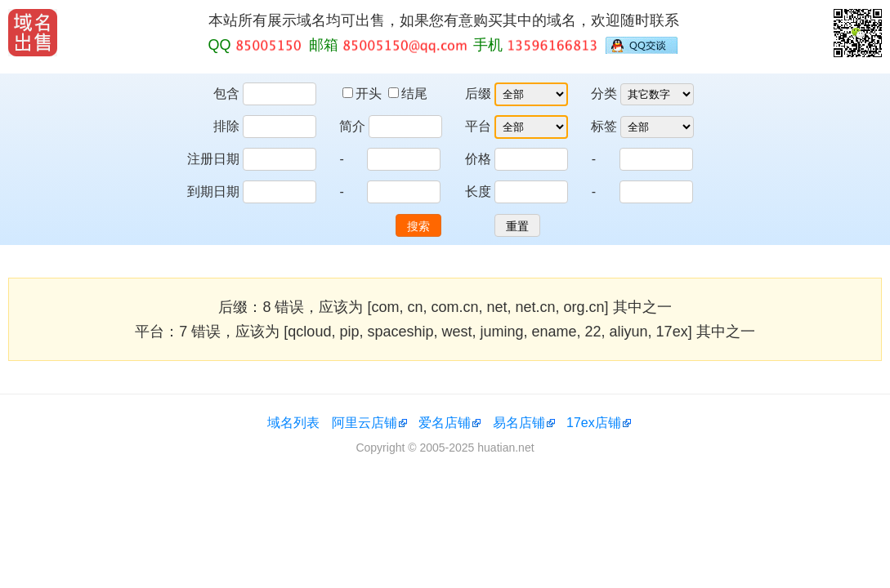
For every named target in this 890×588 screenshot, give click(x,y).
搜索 (418, 226)
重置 (517, 226)
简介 (352, 126)
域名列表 (293, 423)
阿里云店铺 (364, 423)
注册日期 (213, 159)
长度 (478, 192)
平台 (478, 126)
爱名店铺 (445, 423)
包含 (226, 94)
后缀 (478, 94)
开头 (364, 94)
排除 (226, 126)
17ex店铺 (594, 423)
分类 (604, 94)
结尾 (408, 94)
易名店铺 (519, 423)
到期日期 (213, 192)
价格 (478, 159)
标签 (604, 126)
